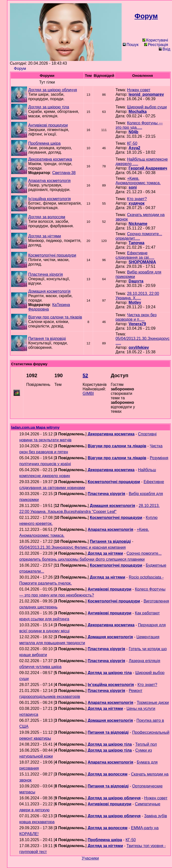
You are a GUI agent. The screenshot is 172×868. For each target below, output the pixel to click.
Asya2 (134, 148)
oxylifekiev (139, 347)
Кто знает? (137, 199)
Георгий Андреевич (148, 168)
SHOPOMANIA (142, 262)
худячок (137, 203)
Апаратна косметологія (50, 181)
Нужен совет (139, 90)
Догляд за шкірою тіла (49, 107)
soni (133, 187)
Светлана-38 (64, 173)
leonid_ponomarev (146, 94)
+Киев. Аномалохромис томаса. (138, 181)
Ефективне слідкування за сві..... (135, 255)
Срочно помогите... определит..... (139, 236)
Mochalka (138, 112)
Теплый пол (146, 744)
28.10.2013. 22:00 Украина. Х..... (137, 296)
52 (85, 375)
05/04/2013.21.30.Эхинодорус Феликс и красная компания (73, 547)
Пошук (131, 45)
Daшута (136, 281)
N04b (133, 132)
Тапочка (137, 243)
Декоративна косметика (50, 159)
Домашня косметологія (49, 291)
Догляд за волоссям (47, 217)
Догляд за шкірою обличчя (53, 90)
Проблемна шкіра (44, 143)
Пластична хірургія (46, 274)
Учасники (90, 858)
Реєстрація (156, 45)
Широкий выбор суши (147, 107)
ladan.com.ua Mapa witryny (35, 427)
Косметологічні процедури (52, 255)
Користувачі (155, 40)
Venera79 (137, 324)
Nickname (138, 224)
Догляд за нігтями (45, 236)
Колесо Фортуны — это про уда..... (139, 125)
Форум (20, 69)
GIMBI (88, 393)
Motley (135, 302)
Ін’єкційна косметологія (50, 199)
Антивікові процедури (48, 125)
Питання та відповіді (47, 339)
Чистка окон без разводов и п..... (136, 317)
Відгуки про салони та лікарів (55, 317)
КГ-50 (132, 143)
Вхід (165, 49)
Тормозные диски (153, 703)
